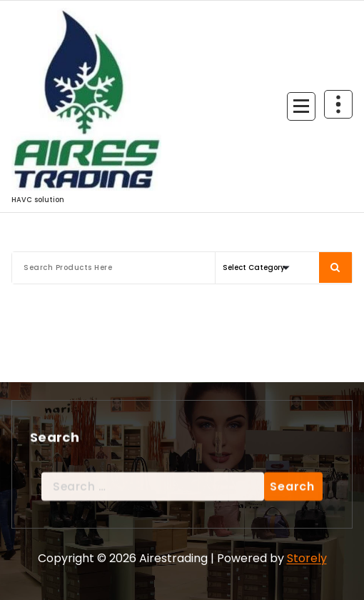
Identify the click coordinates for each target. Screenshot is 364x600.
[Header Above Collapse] (338, 104)
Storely (307, 558)
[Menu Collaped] (301, 106)
